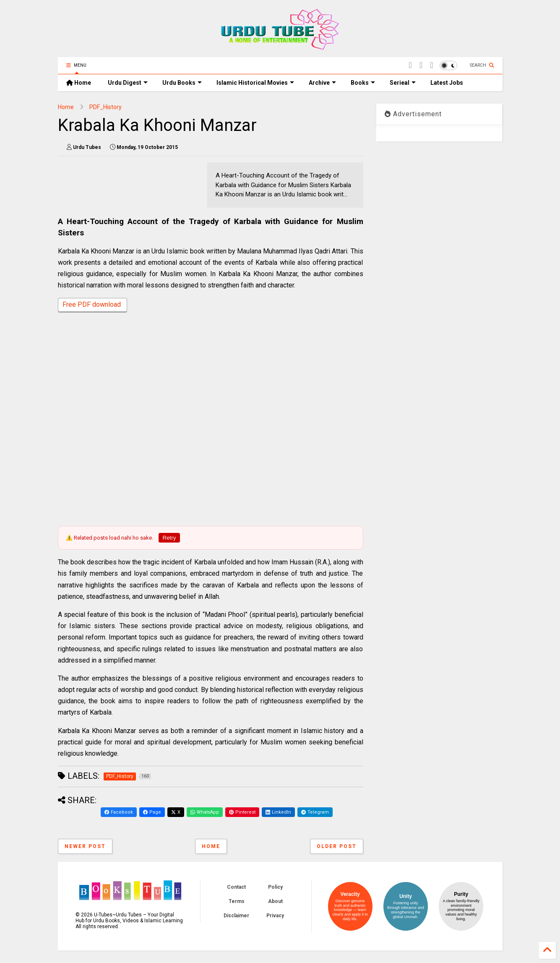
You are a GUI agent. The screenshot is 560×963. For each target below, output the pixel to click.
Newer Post (85, 846)
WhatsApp (205, 812)
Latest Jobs (447, 83)
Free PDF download (92, 305)
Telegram (315, 812)
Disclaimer (236, 916)
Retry (169, 538)
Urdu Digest (128, 83)
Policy (275, 887)
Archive (322, 83)
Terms (237, 901)
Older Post (337, 846)
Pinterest (242, 812)
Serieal (403, 83)
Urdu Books (182, 83)
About (275, 901)
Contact (236, 887)
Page (152, 812)
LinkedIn (278, 812)
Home (79, 83)
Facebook (119, 812)
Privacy (275, 916)
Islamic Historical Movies (255, 83)
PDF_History (105, 107)
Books (363, 83)
